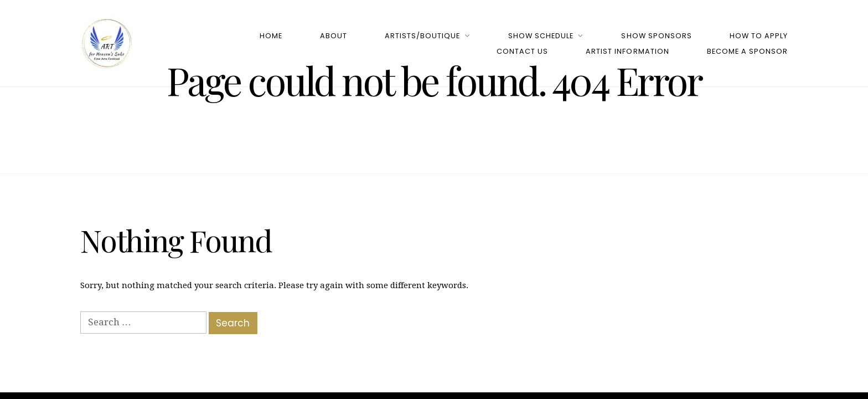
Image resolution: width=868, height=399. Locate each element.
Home (271, 36)
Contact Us (522, 51)
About (334, 36)
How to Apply (759, 36)
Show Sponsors (656, 36)
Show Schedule (541, 36)
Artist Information (627, 51)
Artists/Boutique (422, 36)
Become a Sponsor (747, 51)
